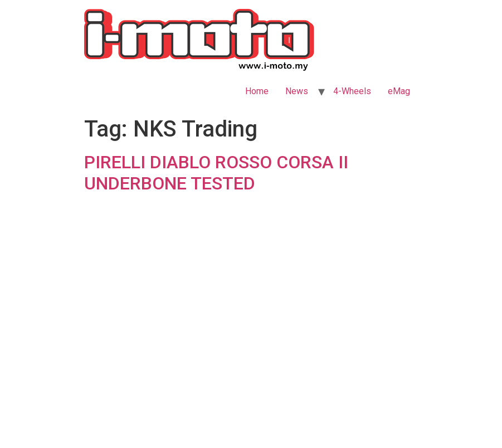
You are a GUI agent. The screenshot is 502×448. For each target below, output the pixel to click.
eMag (399, 91)
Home (257, 91)
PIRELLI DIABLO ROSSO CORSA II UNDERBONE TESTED (216, 173)
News (297, 91)
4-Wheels (352, 91)
